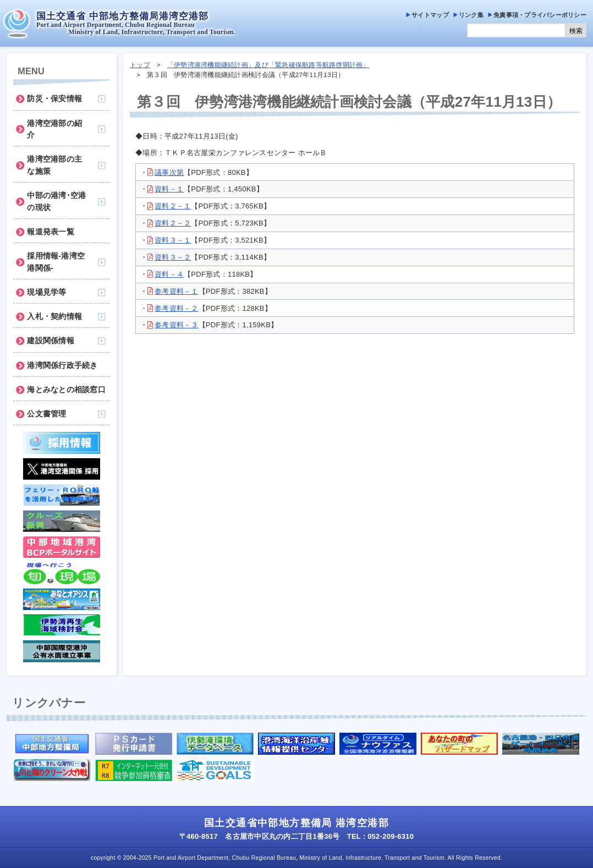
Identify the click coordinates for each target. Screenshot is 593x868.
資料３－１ (173, 240)
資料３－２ (173, 257)
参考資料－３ (177, 325)
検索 (576, 31)
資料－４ (169, 274)
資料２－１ (173, 206)
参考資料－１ (177, 291)
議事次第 (169, 172)
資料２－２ (173, 223)
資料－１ (169, 189)
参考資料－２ (177, 308)
